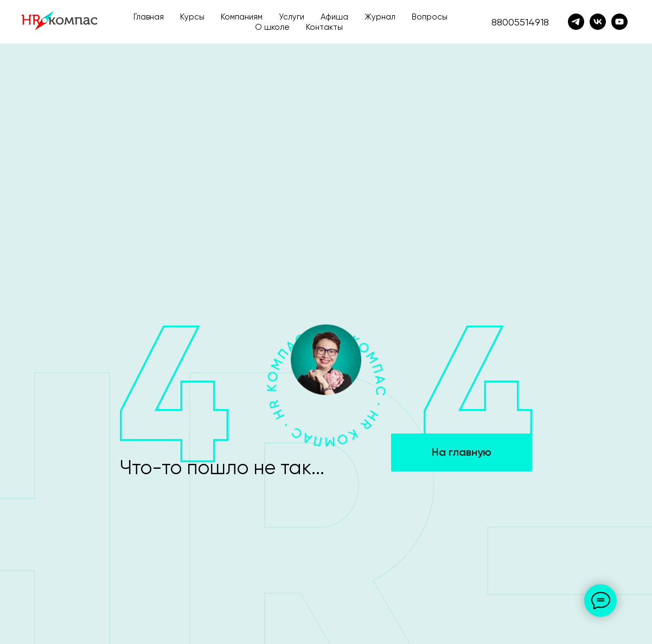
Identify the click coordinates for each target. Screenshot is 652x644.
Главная (149, 17)
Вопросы (430, 17)
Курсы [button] (192, 17)
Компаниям (242, 17)
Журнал (380, 17)
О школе (272, 27)
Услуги (292, 17)
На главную (462, 452)
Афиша (334, 17)
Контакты (324, 27)
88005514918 (520, 22)
